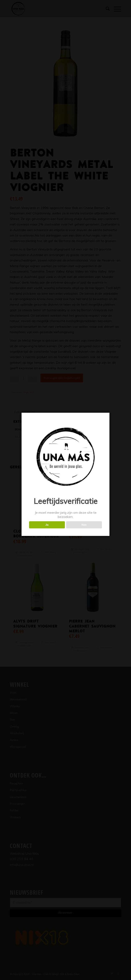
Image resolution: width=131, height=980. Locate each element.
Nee (84, 525)
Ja (47, 525)
